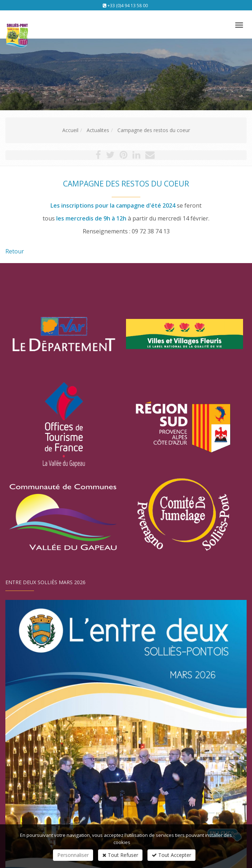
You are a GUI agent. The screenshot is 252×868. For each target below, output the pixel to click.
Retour (15, 251)
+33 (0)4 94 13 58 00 (128, 6)
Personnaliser (73, 855)
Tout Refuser (120, 855)
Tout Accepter (171, 855)
